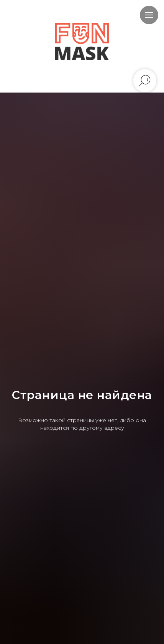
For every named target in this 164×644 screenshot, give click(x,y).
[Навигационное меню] (149, 15)
